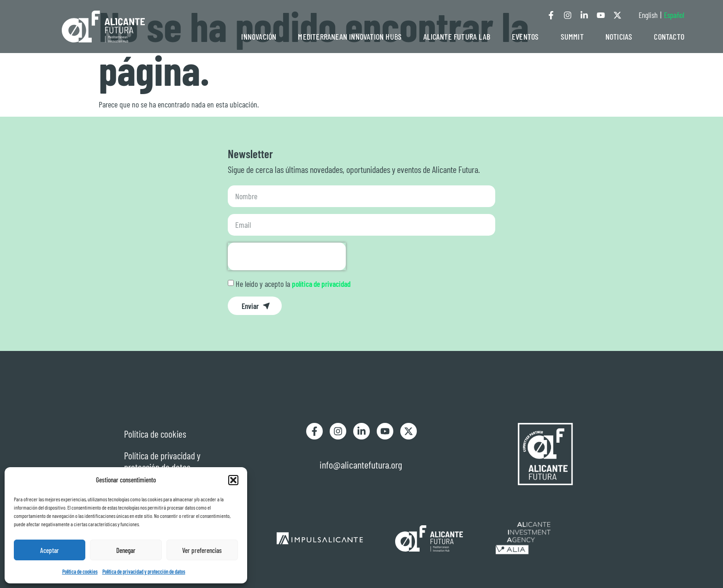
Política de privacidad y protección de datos (144, 571)
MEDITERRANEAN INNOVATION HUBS (350, 36)
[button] (233, 480)
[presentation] (287, 256)
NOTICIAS (619, 36)
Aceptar (50, 550)
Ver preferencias (202, 550)
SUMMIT (572, 36)
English (648, 15)
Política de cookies (80, 571)
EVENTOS (525, 36)
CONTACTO (669, 36)
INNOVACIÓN (259, 36)
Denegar (126, 550)
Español (674, 15)
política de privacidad (321, 284)
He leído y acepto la (293, 284)
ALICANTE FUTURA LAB (457, 36)
